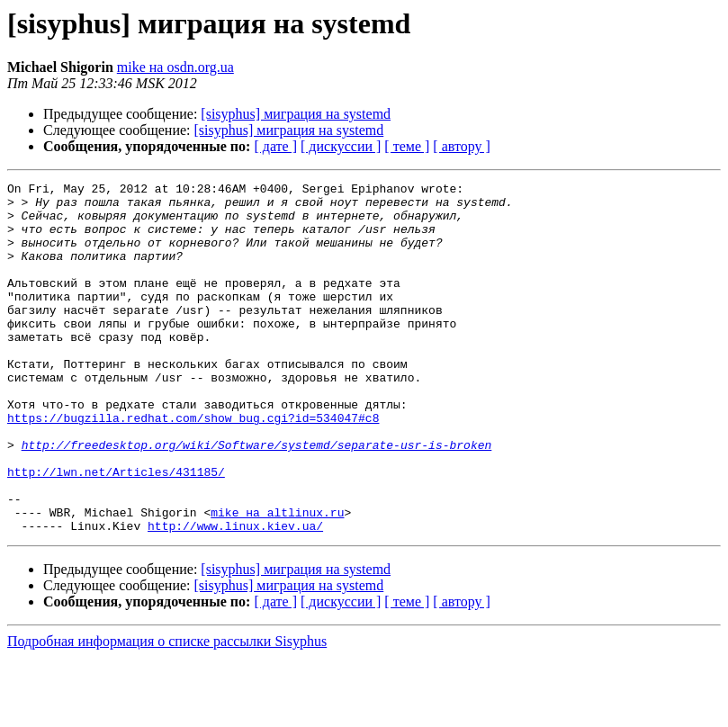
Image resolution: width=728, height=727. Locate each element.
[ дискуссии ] (341, 146)
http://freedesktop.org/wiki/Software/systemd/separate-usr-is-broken (257, 498)
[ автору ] (461, 146)
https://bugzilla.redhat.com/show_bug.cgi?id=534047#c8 (193, 466)
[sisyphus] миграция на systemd (296, 114)
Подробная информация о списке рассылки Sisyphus (167, 711)
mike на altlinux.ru (277, 579)
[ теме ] (407, 146)
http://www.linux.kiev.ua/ (235, 596)
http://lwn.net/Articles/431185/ (116, 531)
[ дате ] (275, 146)
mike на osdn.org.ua (175, 67)
